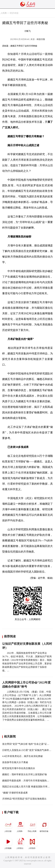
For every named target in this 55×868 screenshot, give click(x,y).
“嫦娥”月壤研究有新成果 (15, 793)
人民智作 (32, 843)
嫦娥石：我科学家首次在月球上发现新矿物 (24, 774)
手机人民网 (32, 826)
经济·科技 (14, 13)
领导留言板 (44, 826)
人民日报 (8, 826)
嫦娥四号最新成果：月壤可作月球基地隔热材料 (27, 781)
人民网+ (20, 826)
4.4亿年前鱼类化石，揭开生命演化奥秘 (22, 756)
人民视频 (8, 843)
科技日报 (41, 39)
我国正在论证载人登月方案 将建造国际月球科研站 (28, 787)
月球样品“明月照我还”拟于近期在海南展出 (24, 799)
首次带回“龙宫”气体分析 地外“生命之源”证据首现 (28, 744)
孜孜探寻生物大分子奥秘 (15, 762)
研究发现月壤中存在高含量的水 (19, 768)
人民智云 (20, 843)
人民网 (4, 13)
